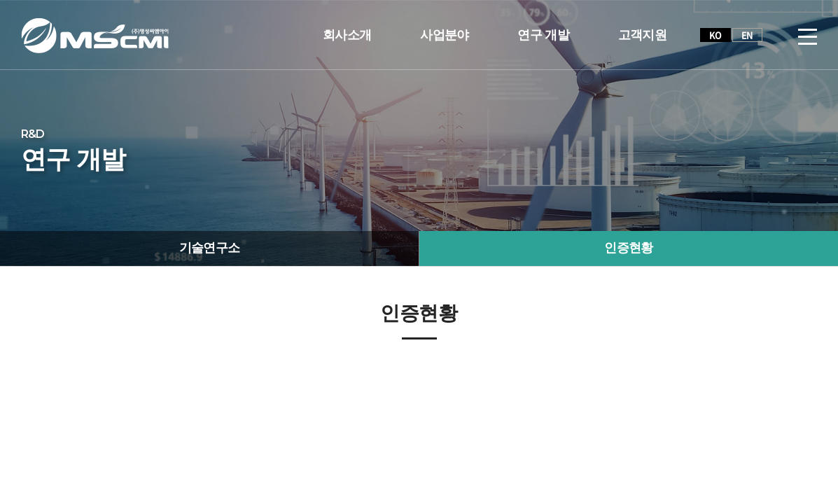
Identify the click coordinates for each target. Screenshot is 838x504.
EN (747, 35)
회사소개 (347, 35)
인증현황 (628, 248)
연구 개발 (543, 35)
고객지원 (642, 35)
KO (715, 35)
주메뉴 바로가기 (0, 0)
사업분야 (444, 35)
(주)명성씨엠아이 (95, 35)
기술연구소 (210, 248)
